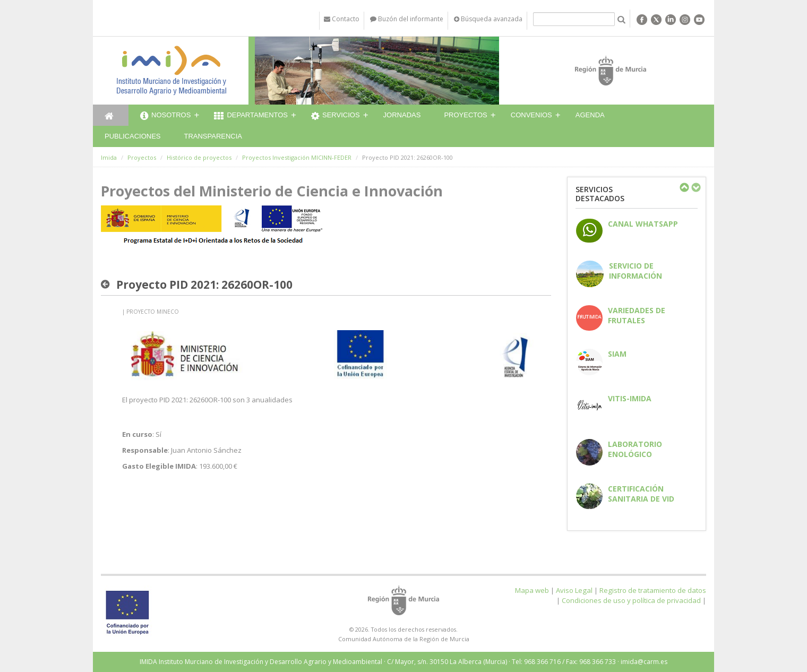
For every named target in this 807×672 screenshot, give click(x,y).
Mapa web (532, 590)
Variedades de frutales (637, 315)
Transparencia (213, 136)
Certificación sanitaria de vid (641, 494)
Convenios (531, 115)
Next (696, 187)
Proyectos (465, 115)
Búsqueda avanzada (488, 19)
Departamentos (251, 116)
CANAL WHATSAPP (643, 224)
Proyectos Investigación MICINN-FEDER (297, 157)
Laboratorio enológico (635, 449)
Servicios (336, 116)
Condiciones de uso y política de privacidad (631, 600)
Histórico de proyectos (199, 157)
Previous (684, 187)
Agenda (590, 115)
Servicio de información (636, 271)
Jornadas (402, 115)
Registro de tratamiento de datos (653, 590)
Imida (109, 157)
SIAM (617, 354)
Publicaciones (132, 136)
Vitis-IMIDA (630, 398)
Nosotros (165, 116)
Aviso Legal (574, 590)
